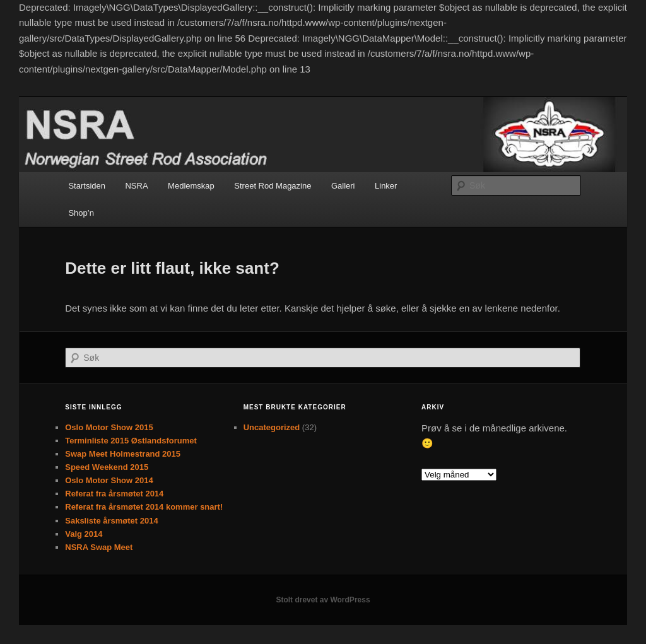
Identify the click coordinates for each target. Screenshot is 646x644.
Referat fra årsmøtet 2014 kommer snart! (144, 507)
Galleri (343, 186)
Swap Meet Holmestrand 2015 (123, 454)
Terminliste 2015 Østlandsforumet (131, 441)
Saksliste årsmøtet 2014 (111, 521)
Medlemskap (191, 186)
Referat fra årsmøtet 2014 (114, 494)
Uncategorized (272, 427)
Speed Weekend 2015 (107, 467)
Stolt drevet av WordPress (323, 600)
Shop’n (81, 213)
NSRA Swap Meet (99, 547)
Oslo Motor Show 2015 (109, 427)
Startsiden (87, 186)
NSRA (136, 186)
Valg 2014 (84, 534)
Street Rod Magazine (273, 186)
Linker (386, 186)
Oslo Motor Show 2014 (109, 480)
